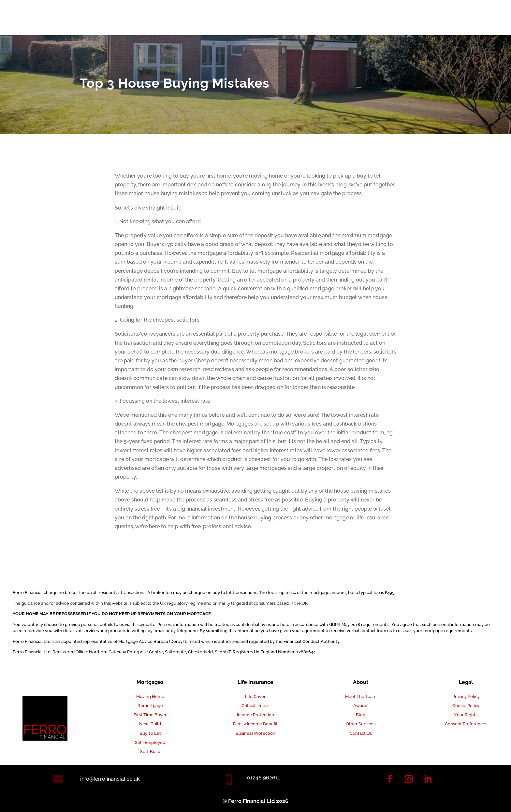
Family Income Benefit (255, 724)
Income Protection (255, 715)
